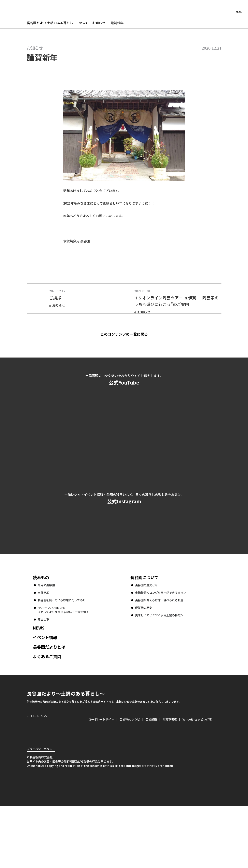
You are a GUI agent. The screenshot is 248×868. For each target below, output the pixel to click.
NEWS (39, 683)
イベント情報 (45, 692)
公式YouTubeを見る (124, 476)
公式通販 (151, 774)
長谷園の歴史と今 (146, 640)
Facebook (41, 781)
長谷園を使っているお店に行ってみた (62, 655)
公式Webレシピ (84, 581)
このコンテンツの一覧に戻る (131, 334)
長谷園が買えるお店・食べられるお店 (159, 655)
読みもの (41, 632)
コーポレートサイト (178, 581)
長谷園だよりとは (49, 702)
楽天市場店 (170, 774)
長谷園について (144, 632)
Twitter (53, 781)
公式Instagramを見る (124, 539)
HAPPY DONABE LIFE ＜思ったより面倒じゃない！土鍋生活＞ (63, 665)
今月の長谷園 (46, 640)
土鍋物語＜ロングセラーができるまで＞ (161, 647)
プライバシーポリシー (41, 811)
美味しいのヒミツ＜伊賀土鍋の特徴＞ (159, 670)
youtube (65, 781)
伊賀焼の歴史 (144, 662)
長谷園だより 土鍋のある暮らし (124, 8)
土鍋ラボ (43, 647)
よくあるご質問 (47, 711)
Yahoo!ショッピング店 (197, 774)
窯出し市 (43, 674)
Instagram (30, 781)
